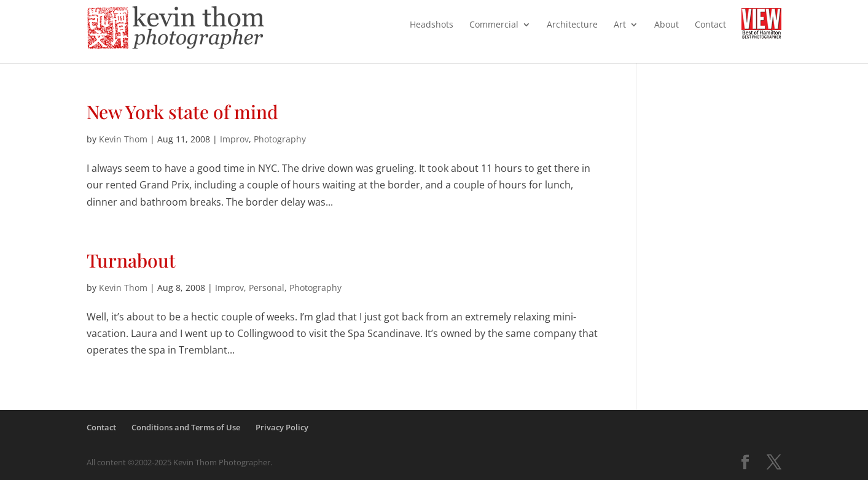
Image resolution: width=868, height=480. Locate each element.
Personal (267, 288)
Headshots (432, 25)
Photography (280, 139)
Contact (710, 25)
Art (620, 25)
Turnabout (131, 260)
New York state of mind (182, 112)
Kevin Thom (123, 139)
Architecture (572, 25)
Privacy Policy (282, 427)
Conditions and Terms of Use (186, 427)
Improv (234, 139)
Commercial (494, 25)
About (667, 25)
